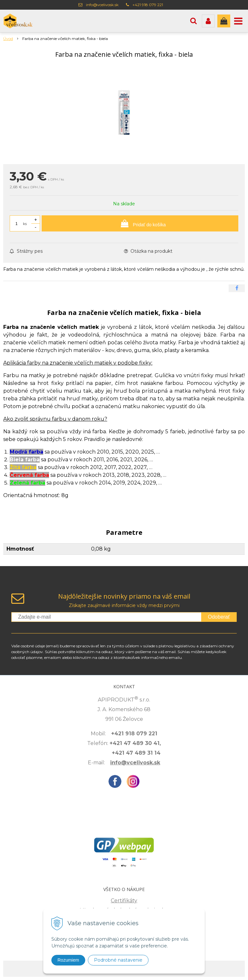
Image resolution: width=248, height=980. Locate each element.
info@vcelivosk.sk (102, 5)
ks (25, 224)
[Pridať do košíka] (140, 223)
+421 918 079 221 (148, 5)
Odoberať (219, 617)
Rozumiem (68, 960)
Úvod (8, 39)
